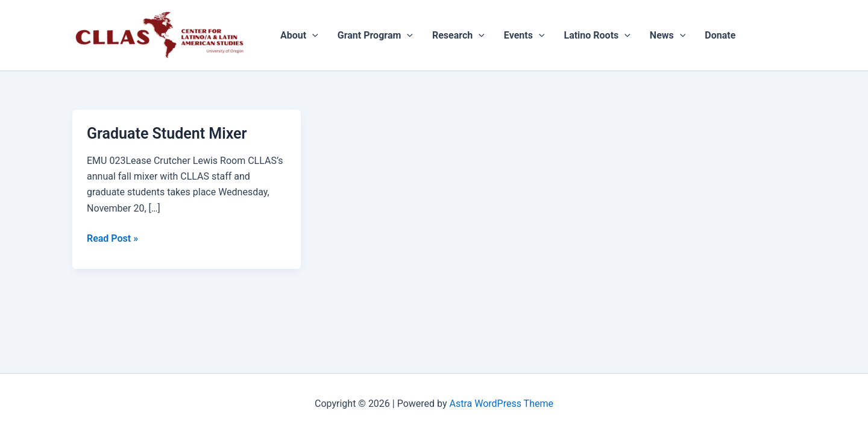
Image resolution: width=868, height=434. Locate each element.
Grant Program (375, 36)
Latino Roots (597, 36)
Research (458, 36)
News (668, 36)
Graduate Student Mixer (167, 134)
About (299, 36)
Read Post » (112, 237)
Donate (720, 35)
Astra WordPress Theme (502, 404)
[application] (312, 36)
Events (524, 36)
